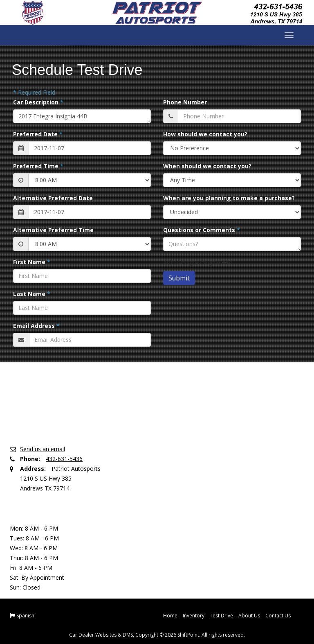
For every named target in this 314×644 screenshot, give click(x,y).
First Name (32, 262)
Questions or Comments (202, 230)
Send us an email (43, 449)
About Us (249, 616)
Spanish (25, 616)
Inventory (194, 616)
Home (170, 616)
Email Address (36, 326)
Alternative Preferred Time (53, 230)
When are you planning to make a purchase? (229, 198)
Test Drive (221, 616)
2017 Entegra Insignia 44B (82, 116)
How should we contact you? (205, 134)
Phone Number (185, 102)
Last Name (32, 294)
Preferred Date (38, 134)
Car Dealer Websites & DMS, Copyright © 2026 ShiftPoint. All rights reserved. (157, 635)
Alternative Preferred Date (53, 198)
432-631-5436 (64, 459)
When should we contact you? (207, 166)
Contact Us (278, 616)
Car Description (38, 102)
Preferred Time (38, 166)
